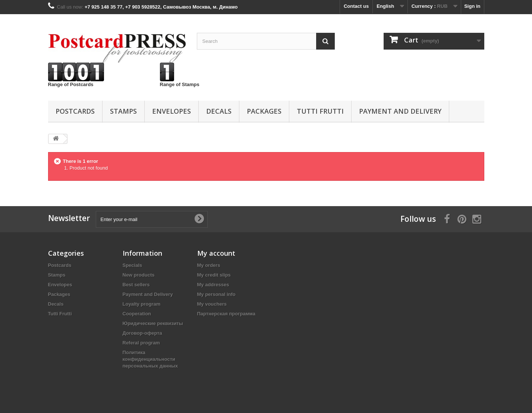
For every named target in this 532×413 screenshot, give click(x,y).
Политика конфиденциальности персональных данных (150, 359)
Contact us (356, 6)
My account (216, 253)
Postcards (75, 111)
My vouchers (212, 304)
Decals (219, 111)
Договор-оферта (142, 333)
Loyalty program (142, 304)
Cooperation (137, 314)
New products (139, 275)
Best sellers (136, 285)
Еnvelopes (171, 111)
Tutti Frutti (320, 111)
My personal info (216, 294)
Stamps (123, 111)
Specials (133, 265)
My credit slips (214, 275)
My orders (209, 265)
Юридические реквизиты (153, 323)
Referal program (141, 343)
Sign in (472, 6)
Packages (264, 111)
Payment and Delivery (400, 111)
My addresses (213, 285)
